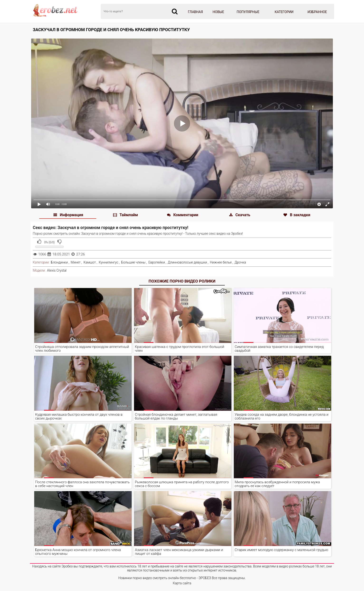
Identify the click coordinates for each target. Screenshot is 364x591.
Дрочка (240, 262)
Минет (76, 262)
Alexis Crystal (57, 270)
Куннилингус (109, 262)
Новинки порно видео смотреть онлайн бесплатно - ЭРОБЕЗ (165, 578)
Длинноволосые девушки (187, 262)
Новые (218, 12)
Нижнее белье (221, 262)
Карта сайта (182, 583)
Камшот (90, 262)
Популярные (248, 12)
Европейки (157, 262)
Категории (284, 12)
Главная (195, 12)
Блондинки (59, 262)
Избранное (317, 12)
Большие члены (133, 262)
